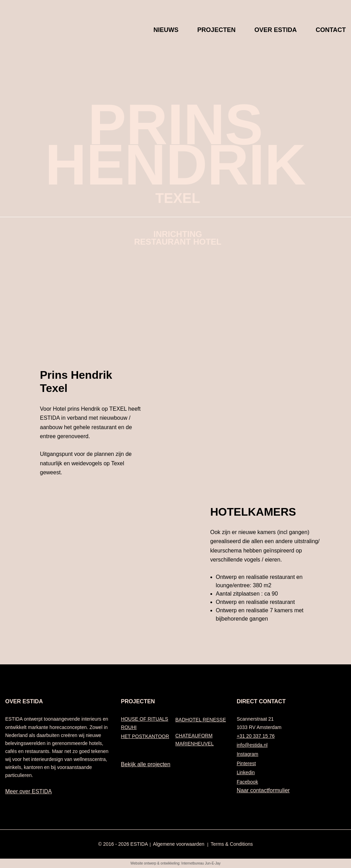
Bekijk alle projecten (145, 764)
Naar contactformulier (263, 790)
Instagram (248, 754)
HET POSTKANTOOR (145, 736)
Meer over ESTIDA (28, 791)
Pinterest (246, 763)
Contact (331, 31)
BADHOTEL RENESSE (201, 720)
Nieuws (166, 31)
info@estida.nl (252, 745)
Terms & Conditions (232, 844)
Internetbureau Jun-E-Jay (201, 863)
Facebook (247, 782)
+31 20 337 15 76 (256, 736)
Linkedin (246, 772)
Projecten (216, 31)
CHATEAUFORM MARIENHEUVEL (194, 740)
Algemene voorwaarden (179, 844)
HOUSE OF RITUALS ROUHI (144, 723)
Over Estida (276, 31)
